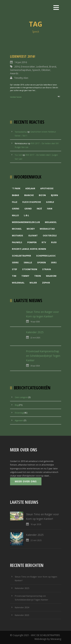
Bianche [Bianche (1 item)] (29, 195)
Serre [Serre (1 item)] (15, 262)
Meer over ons (26, 481)
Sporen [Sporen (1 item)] (41, 262)
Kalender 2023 (22, 615)
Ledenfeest (42, 67)
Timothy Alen (21, 78)
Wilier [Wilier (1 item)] (33, 283)
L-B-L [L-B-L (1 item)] (26, 215)
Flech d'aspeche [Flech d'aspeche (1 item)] (32, 202)
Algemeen (19, 420)
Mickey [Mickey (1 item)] (31, 229)
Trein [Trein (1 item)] (38, 276)
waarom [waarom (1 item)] (51, 276)
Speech (36, 70)
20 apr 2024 (35, 366)
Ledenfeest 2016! (23, 56)
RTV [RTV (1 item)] (44, 242)
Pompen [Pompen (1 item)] (32, 242)
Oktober (46, 70)
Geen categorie (21, 397)
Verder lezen (16, 97)
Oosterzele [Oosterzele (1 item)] (50, 235)
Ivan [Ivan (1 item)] (50, 209)
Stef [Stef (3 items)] (14, 269)
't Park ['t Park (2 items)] (16, 188)
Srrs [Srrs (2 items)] (54, 262)
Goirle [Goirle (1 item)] (50, 202)
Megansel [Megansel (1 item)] (51, 222)
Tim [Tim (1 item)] (14, 276)
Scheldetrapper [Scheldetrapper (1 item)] (21, 256)
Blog (17, 405)
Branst (53, 67)
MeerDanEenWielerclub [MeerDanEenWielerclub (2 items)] (26, 222)
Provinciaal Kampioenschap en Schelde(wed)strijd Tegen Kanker (43, 356)
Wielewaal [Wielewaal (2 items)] (18, 283)
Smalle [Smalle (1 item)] (28, 262)
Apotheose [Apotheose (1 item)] (47, 188)
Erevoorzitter (28, 67)
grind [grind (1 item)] (28, 209)
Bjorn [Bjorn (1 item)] (54, 195)
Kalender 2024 (22, 607)
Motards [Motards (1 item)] (18, 235)
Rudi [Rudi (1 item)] (54, 242)
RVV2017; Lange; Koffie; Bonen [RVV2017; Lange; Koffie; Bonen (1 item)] (29, 249)
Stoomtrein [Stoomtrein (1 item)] (30, 269)
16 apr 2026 (35, 322)
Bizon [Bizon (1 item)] (42, 195)
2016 (17, 67)
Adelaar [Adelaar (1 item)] (30, 188)
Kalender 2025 (35, 332)
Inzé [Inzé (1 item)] (39, 209)
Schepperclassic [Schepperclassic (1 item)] (46, 256)
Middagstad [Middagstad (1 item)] (47, 229)
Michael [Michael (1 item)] (17, 229)
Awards (14, 73)
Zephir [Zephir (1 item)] (46, 283)
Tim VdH (18, 155)
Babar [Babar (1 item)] (16, 195)
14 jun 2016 (21, 62)
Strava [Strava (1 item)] (47, 269)
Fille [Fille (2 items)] (15, 202)
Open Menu (56, 7)
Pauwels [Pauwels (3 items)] (17, 242)
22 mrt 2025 (35, 338)
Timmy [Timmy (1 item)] (25, 276)
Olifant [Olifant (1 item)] (33, 235)
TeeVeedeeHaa (21, 132)
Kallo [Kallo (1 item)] (15, 215)
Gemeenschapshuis (21, 70)
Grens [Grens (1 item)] (16, 209)
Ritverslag (19, 413)
